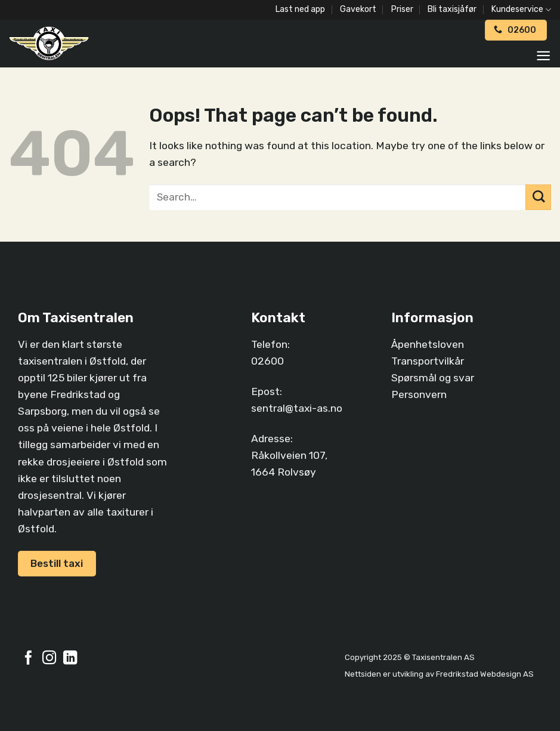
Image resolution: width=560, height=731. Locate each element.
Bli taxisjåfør (452, 9)
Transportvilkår (428, 361)
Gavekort (358, 9)
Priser (402, 9)
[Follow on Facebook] (28, 659)
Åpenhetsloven (428, 344)
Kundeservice (521, 10)
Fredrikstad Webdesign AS (485, 674)
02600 (267, 361)
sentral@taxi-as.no (297, 408)
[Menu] (543, 56)
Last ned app (300, 9)
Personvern (419, 394)
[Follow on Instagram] (49, 659)
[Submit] (538, 197)
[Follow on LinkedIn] (70, 659)
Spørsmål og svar (433, 378)
